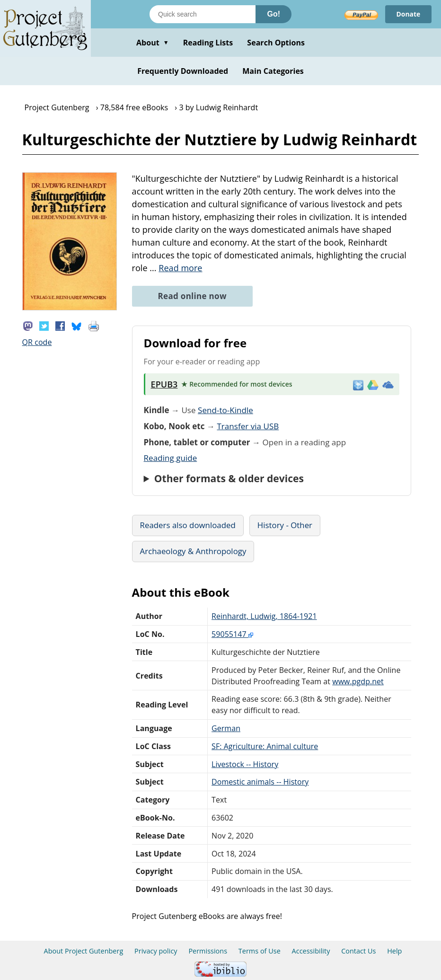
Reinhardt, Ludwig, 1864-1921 (264, 616)
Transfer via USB (248, 426)
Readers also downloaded (188, 525)
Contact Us (358, 951)
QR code (37, 342)
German (226, 728)
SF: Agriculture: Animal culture (265, 746)
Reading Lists (208, 43)
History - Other (285, 525)
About (153, 43)
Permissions (208, 951)
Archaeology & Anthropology (193, 551)
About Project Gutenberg (84, 951)
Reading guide (171, 458)
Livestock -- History (245, 764)
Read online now (192, 296)
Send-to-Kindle (225, 410)
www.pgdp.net (358, 681)
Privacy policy (156, 951)
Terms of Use (260, 951)
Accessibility (311, 951)
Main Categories (273, 71)
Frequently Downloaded (183, 71)
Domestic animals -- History (260, 782)
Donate (408, 14)
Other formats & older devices (229, 478)
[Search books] (203, 14)
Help (394, 951)
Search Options (276, 43)
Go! (273, 14)
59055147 (232, 634)
